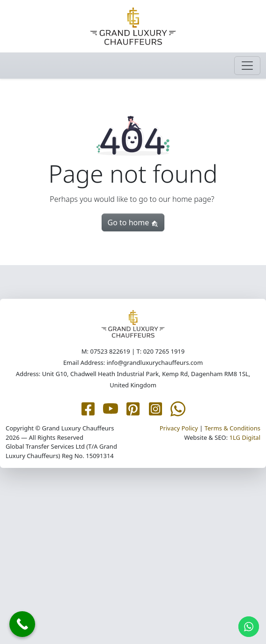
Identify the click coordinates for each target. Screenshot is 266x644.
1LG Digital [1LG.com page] (245, 437)
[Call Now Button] (22, 624)
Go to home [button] (133, 222)
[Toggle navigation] (247, 66)
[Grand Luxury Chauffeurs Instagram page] (155, 408)
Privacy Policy (179, 428)
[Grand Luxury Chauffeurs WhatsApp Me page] (178, 408)
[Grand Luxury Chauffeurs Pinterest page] (133, 408)
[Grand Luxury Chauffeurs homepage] (133, 26)
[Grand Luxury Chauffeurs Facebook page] (88, 408)
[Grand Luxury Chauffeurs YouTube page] (111, 408)
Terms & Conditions (233, 428)
